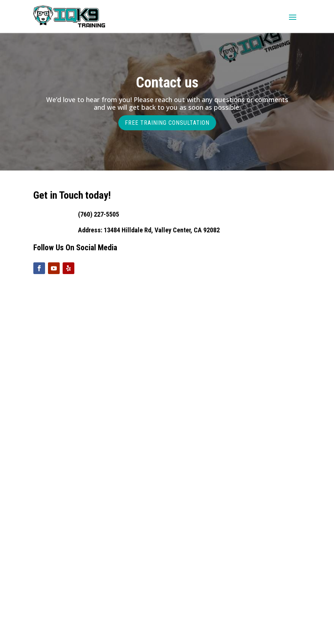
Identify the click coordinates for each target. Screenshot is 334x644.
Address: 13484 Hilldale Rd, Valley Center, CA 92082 (149, 230)
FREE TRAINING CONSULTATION (167, 123)
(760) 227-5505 (99, 214)
